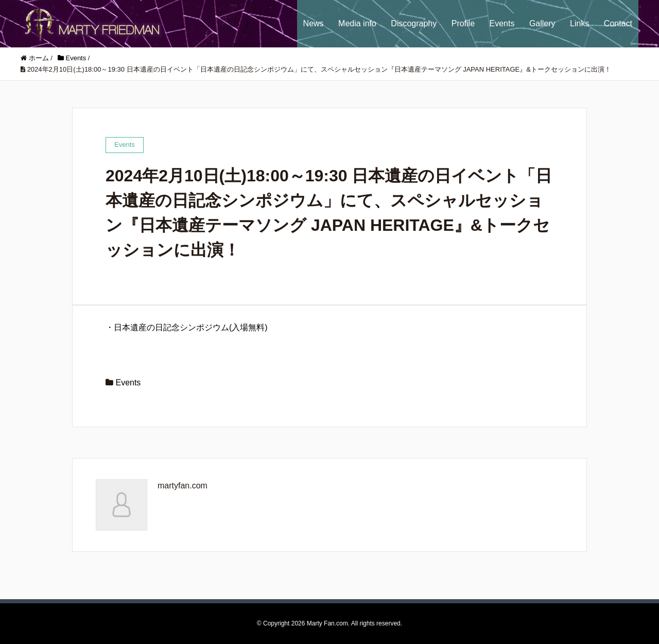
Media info (357, 23)
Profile (463, 23)
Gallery (542, 23)
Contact (618, 23)
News (314, 23)
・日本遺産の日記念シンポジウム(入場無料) (187, 327)
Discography (414, 23)
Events (502, 23)
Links (579, 23)
